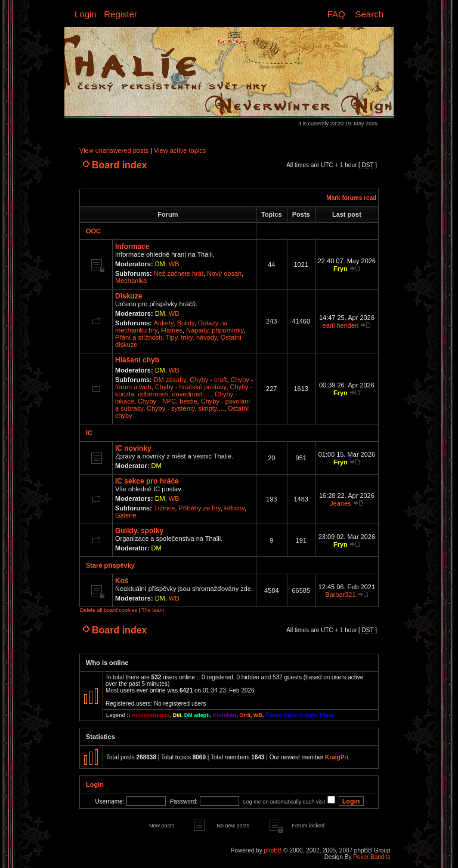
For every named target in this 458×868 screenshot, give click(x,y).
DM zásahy (170, 380)
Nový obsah (224, 273)
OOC (93, 231)
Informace (132, 247)
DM (160, 264)
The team (153, 610)
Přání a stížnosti (139, 337)
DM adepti (197, 715)
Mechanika (131, 281)
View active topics (180, 150)
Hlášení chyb (137, 360)
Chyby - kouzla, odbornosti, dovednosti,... (184, 390)
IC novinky (133, 448)
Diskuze (129, 296)
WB (174, 264)
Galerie (126, 515)
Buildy (186, 323)
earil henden (341, 325)
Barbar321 (340, 595)
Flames (172, 330)
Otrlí (245, 715)
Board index (119, 165)
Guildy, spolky (139, 531)
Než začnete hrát (179, 273)
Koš (122, 581)
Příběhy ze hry (200, 508)
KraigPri (337, 757)
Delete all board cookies (109, 610)
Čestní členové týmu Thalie (300, 715)
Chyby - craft (208, 380)
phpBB (273, 850)
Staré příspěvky (110, 565)
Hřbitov (234, 508)
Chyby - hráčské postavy (191, 387)
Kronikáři (225, 715)
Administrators (151, 715)
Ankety (164, 323)
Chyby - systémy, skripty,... (185, 408)
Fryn (341, 269)
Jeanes (340, 503)
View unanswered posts (114, 150)
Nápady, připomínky (215, 330)
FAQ (336, 14)
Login (86, 14)
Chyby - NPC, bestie (168, 401)
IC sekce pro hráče (147, 481)
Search (369, 14)
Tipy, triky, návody (191, 337)
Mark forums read (351, 198)
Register (120, 14)
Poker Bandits (372, 857)
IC (89, 433)
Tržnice (165, 508)
